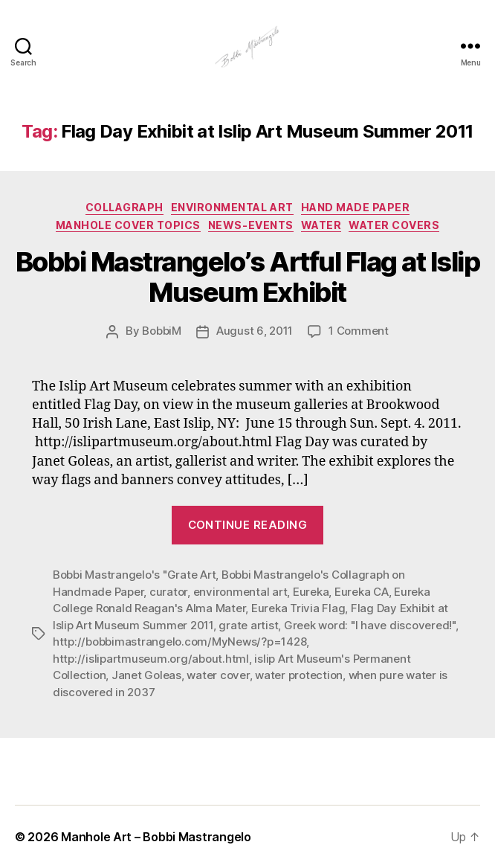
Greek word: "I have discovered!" (370, 625)
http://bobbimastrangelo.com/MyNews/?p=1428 (179, 642)
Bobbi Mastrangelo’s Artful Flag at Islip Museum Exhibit (247, 277)
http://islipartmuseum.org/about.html (151, 659)
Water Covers (394, 225)
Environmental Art (232, 207)
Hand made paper (356, 207)
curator (168, 592)
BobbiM (161, 331)
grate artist (248, 625)
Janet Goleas (146, 675)
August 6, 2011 (255, 331)
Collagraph (124, 207)
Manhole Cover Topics (128, 225)
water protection (299, 675)
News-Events (251, 225)
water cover (218, 675)
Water (321, 225)
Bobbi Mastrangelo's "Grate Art (134, 575)
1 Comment (359, 331)
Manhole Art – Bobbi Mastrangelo (156, 837)
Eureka (311, 592)
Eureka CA (362, 592)
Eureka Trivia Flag (298, 608)
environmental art (240, 592)
